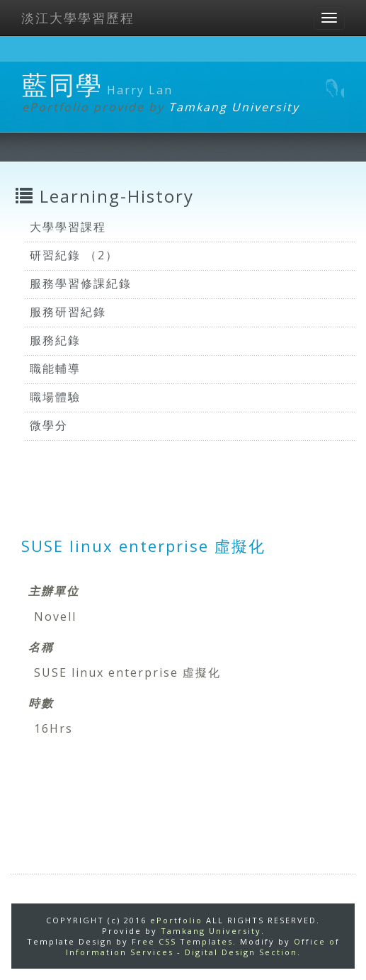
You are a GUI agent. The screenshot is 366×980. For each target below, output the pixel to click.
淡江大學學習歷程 (78, 18)
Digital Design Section (241, 952)
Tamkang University (234, 107)
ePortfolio (176, 920)
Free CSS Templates (182, 941)
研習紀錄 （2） (74, 255)
